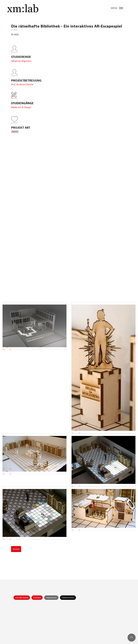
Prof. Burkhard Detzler (22, 91)
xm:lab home (22, 598)
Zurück (16, 549)
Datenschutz (68, 598)
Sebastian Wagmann (21, 67)
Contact (37, 598)
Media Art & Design (21, 107)
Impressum (51, 598)
